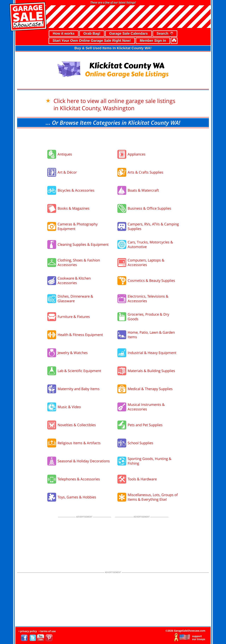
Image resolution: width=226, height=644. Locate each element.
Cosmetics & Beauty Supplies (151, 281)
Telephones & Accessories (79, 479)
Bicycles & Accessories (76, 190)
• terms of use (47, 631)
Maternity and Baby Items (79, 389)
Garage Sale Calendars (129, 33)
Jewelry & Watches (73, 353)
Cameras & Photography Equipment (78, 226)
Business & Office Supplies (149, 208)
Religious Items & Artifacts (79, 443)
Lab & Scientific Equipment (79, 371)
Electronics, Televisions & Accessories (148, 299)
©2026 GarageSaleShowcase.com (185, 631)
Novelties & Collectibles (77, 425)
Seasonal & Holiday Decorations (84, 461)
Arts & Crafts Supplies (145, 172)
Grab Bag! (92, 33)
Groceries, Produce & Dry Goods (148, 317)
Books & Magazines (74, 208)
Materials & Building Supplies (151, 371)
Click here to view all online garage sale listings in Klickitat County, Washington (114, 104)
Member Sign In (153, 41)
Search (165, 34)
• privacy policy (28, 631)
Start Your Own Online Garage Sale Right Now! (92, 41)
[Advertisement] (113, 138)
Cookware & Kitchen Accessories (74, 281)
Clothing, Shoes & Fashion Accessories (79, 262)
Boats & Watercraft (143, 190)
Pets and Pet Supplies (145, 425)
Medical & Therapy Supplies (150, 389)
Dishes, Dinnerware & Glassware (75, 299)
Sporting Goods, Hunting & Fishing (150, 461)
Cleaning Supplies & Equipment (83, 244)
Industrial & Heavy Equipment (152, 353)
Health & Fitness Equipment (80, 335)
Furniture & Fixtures (74, 317)
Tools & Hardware (142, 479)
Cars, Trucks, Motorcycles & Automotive (150, 244)
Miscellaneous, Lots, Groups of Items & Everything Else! (153, 497)
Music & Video (69, 407)
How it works (64, 33)
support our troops (199, 638)
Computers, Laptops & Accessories (146, 262)
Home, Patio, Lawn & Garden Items (151, 335)
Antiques (65, 154)
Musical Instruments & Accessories (146, 407)
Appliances (137, 154)
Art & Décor (67, 172)
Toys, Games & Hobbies (77, 497)
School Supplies (140, 443)
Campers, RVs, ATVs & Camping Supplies (153, 226)
